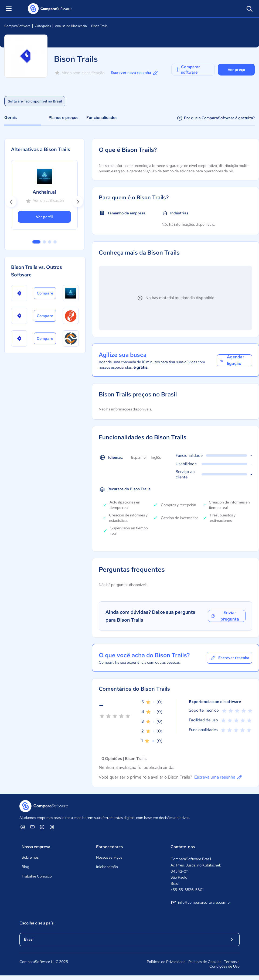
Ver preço (236, 70)
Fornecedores (109, 847)
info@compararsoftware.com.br (201, 903)
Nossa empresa (36, 847)
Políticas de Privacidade (166, 962)
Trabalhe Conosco (37, 876)
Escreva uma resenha (219, 777)
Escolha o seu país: (37, 923)
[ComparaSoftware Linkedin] (23, 827)
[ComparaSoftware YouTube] (32, 827)
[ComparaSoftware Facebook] (42, 827)
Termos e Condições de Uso (224, 964)
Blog (25, 867)
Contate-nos (183, 847)
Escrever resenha (229, 658)
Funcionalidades (102, 118)
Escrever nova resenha (135, 73)
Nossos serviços (109, 857)
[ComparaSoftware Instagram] (52, 827)
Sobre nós (30, 857)
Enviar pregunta (225, 616)
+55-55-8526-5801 (187, 890)
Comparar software (188, 70)
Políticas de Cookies (205, 962)
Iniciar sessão (107, 867)
